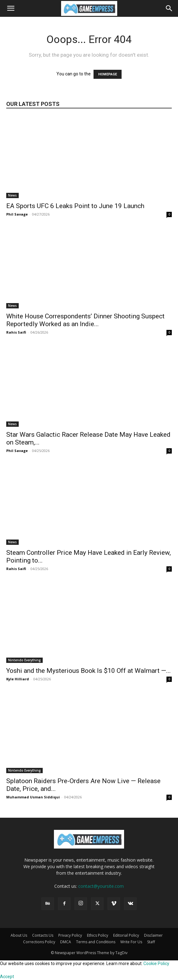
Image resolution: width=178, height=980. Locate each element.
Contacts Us (43, 935)
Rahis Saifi (16, 332)
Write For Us (131, 942)
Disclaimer (153, 935)
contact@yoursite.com (101, 886)
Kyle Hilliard (18, 679)
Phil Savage (17, 214)
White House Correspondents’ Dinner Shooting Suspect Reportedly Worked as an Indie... (85, 320)
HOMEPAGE (108, 74)
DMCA (66, 942)
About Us (19, 935)
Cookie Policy (156, 963)
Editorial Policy (126, 935)
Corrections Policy (39, 942)
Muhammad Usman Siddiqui (33, 797)
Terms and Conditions (96, 942)
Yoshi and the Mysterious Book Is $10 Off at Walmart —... (89, 671)
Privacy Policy (70, 935)
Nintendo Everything (24, 660)
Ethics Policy (98, 935)
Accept (7, 977)
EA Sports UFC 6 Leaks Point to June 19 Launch (75, 206)
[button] (11, 8)
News (12, 195)
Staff (151, 942)
